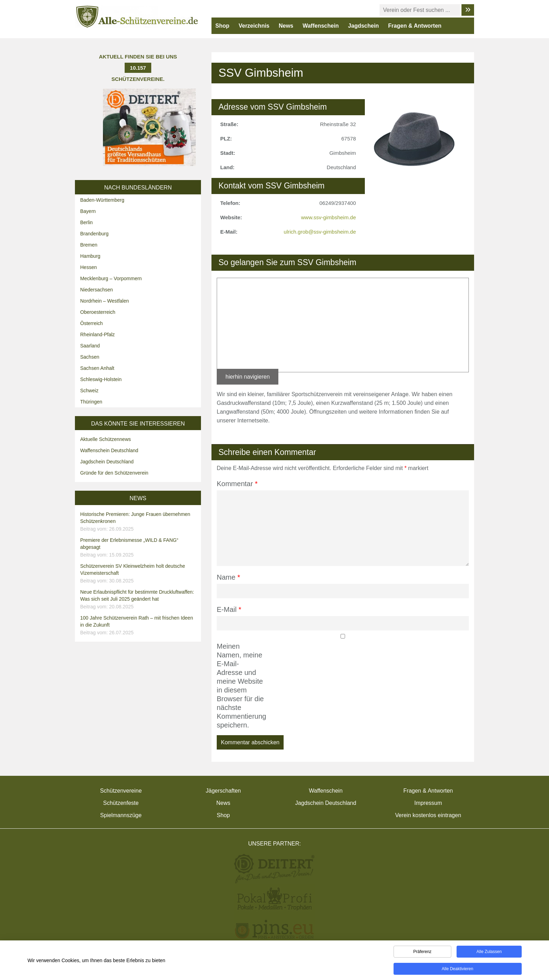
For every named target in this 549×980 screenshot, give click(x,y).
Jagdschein (363, 26)
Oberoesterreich (98, 312)
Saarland (90, 346)
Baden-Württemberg (102, 200)
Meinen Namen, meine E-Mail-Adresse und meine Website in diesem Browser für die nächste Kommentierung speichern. (240, 686)
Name (228, 577)
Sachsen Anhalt (97, 368)
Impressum (428, 803)
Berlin (86, 222)
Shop (222, 26)
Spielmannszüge (121, 815)
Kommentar (237, 484)
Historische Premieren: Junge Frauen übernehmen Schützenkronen (139, 522)
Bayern (88, 211)
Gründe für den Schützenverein (114, 473)
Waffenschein (321, 26)
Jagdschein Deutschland (107, 462)
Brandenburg (94, 234)
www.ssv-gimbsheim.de (329, 217)
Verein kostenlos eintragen (428, 815)
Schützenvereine (121, 791)
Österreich (92, 323)
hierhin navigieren (248, 377)
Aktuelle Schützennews (106, 439)
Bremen (89, 245)
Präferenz (422, 952)
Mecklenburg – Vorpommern (111, 278)
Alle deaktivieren (458, 969)
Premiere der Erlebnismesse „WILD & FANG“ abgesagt (139, 548)
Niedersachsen (96, 290)
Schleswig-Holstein (101, 379)
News (286, 26)
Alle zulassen (489, 952)
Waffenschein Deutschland (109, 450)
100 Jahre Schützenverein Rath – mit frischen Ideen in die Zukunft (139, 626)
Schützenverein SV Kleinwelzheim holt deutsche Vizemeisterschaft (139, 574)
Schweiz (89, 391)
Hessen (88, 267)
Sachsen (90, 357)
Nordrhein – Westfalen (105, 301)
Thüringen (91, 402)
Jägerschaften (223, 791)
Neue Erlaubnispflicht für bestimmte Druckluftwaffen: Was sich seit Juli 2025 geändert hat (139, 600)
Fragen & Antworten (415, 26)
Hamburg (90, 256)
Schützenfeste (121, 803)
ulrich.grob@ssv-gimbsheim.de (320, 232)
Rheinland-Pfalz (98, 334)
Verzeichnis (254, 26)
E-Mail (229, 609)
